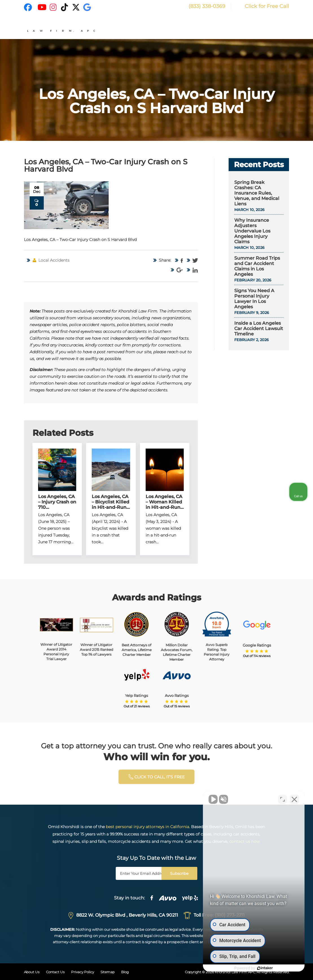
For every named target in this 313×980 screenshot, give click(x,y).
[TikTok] (65, 7)
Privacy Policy (83, 972)
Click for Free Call (263, 6)
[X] (76, 7)
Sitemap (108, 972)
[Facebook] (28, 7)
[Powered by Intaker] (265, 968)
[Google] (87, 7)
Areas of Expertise (237, 27)
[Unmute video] (213, 799)
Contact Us (55, 972)
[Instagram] (53, 7)
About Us (32, 972)
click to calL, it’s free (156, 777)
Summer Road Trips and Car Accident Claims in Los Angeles (257, 266)
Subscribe (179, 873)
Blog (125, 972)
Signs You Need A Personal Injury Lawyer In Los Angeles (254, 299)
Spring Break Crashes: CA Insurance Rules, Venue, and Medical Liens (257, 193)
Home (167, 27)
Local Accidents (54, 260)
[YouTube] (42, 7)
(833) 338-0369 (202, 6)
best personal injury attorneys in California (147, 827)
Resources (275, 27)
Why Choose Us (195, 27)
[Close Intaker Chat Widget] (294, 799)
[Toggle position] (283, 799)
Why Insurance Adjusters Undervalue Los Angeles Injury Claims (252, 231)
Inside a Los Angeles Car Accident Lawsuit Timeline (259, 329)
